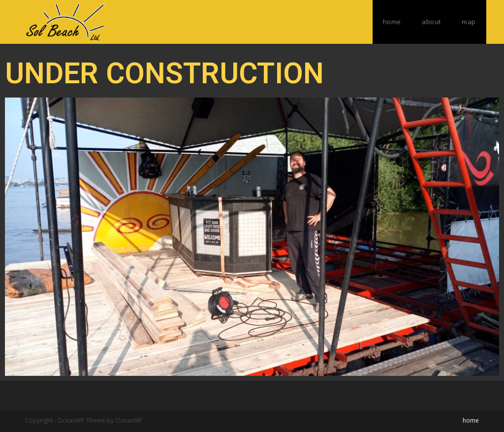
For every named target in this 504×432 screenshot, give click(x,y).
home (471, 420)
